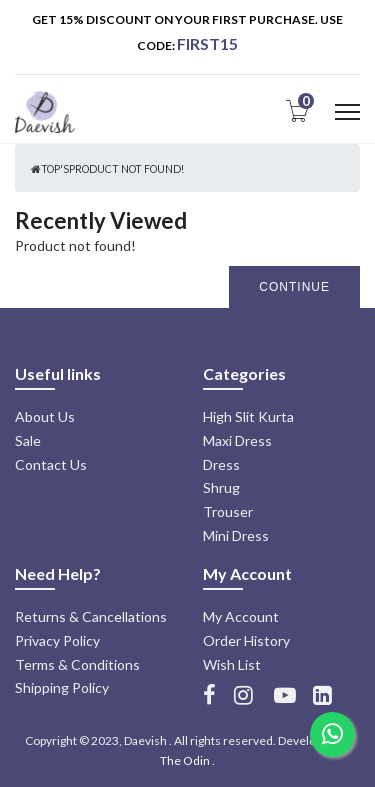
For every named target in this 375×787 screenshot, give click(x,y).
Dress (221, 464)
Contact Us (51, 464)
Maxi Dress (237, 440)
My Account (241, 616)
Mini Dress (236, 535)
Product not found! (126, 169)
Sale (28, 440)
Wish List (232, 664)
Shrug (221, 487)
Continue (294, 287)
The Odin (185, 760)
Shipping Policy (62, 687)
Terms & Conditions (77, 664)
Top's (55, 169)
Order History (246, 640)
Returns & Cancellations (91, 616)
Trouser (228, 511)
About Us (45, 416)
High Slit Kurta (248, 416)
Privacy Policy (57, 640)
